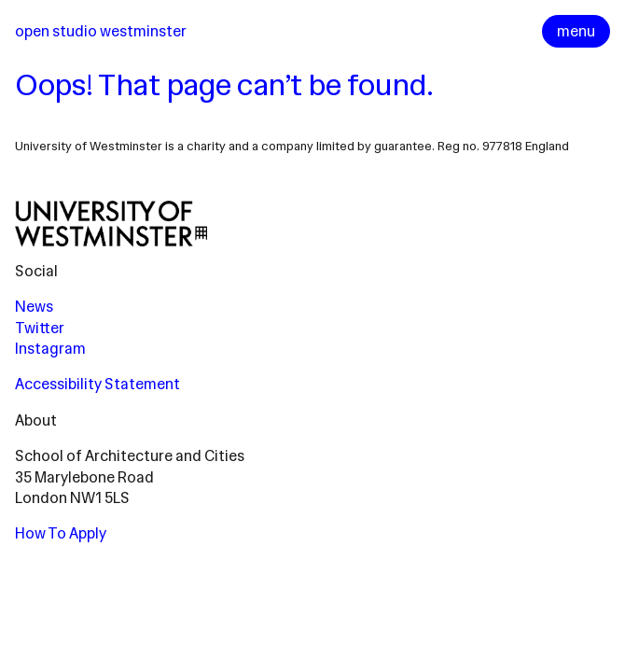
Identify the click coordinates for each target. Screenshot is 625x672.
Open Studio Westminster (101, 31)
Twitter (40, 328)
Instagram (50, 349)
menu (576, 31)
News (34, 307)
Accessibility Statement (97, 384)
